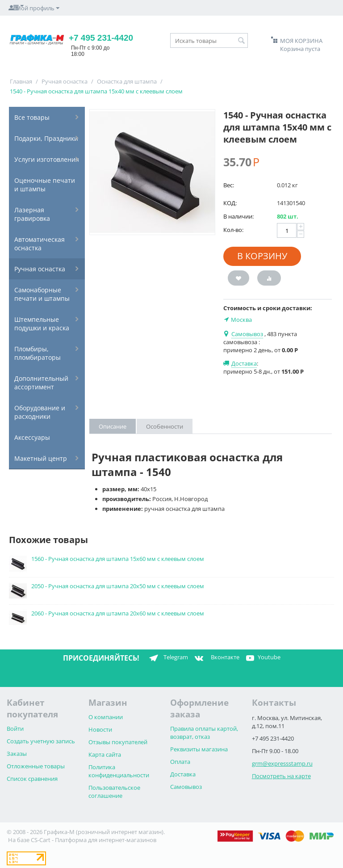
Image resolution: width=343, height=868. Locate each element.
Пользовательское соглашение (114, 792)
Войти (15, 729)
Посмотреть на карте (281, 776)
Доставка (183, 774)
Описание (113, 426)
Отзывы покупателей (118, 742)
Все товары (32, 117)
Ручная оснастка (65, 81)
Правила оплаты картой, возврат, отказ (204, 733)
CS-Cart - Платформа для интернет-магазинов (94, 840)
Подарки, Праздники (46, 138)
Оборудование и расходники (40, 412)
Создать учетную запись (41, 741)
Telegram (167, 658)
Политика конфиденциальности (119, 771)
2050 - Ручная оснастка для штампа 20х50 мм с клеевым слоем (118, 586)
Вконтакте (216, 658)
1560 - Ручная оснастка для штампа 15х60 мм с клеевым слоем (118, 559)
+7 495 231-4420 (101, 38)
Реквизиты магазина (199, 749)
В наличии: (238, 216)
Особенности (165, 426)
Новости (100, 729)
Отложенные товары (36, 766)
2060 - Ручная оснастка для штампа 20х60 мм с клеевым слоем (118, 613)
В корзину (262, 256)
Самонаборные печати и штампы (42, 294)
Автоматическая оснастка (40, 244)
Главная (21, 81)
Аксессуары (32, 437)
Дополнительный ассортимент (41, 383)
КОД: (230, 203)
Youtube (262, 658)
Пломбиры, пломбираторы (38, 353)
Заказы (17, 754)
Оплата (180, 762)
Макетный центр (41, 458)
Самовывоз (186, 787)
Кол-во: (233, 230)
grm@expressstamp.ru (282, 763)
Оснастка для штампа (127, 81)
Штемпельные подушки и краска (42, 324)
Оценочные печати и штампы (45, 185)
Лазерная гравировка (32, 214)
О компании (106, 717)
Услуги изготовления (47, 159)
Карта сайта (105, 754)
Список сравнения (32, 779)
